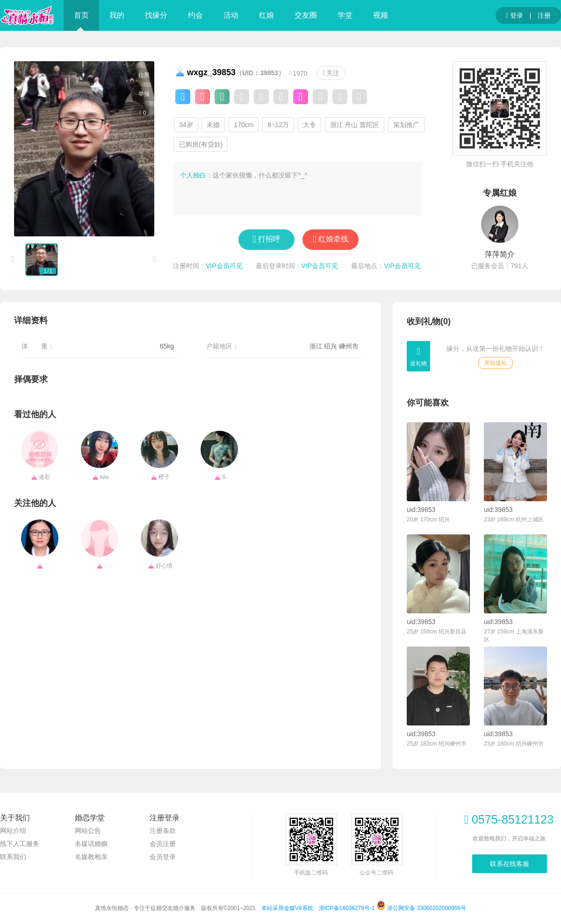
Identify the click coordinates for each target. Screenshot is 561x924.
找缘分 (156, 15)
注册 (544, 15)
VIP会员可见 (224, 266)
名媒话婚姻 (91, 844)
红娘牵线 (333, 239)
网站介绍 (13, 831)
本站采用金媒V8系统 (287, 908)
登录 (514, 16)
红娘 (266, 15)
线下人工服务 (20, 844)
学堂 (345, 15)
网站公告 (88, 831)
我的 (117, 15)
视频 (381, 15)
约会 (195, 15)
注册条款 (163, 831)
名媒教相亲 (91, 857)
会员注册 (163, 844)
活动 (231, 15)
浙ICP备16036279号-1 (347, 908)
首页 (81, 15)
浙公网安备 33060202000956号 (421, 908)
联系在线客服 (510, 864)
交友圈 (306, 15)
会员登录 (163, 857)
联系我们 (13, 857)
